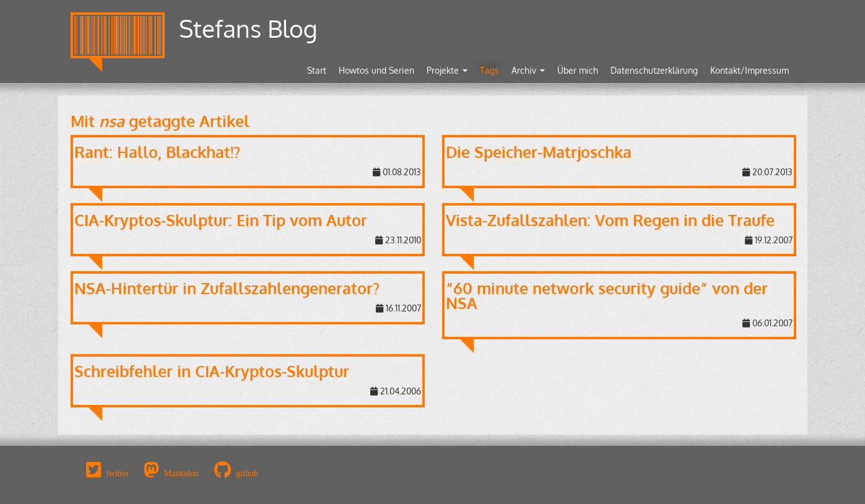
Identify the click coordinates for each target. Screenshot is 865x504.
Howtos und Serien (376, 70)
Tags (489, 70)
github (247, 473)
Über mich (578, 70)
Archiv (528, 70)
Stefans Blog (248, 28)
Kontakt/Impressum (750, 70)
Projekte (447, 70)
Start (317, 70)
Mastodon (181, 473)
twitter (118, 473)
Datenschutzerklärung (654, 70)
